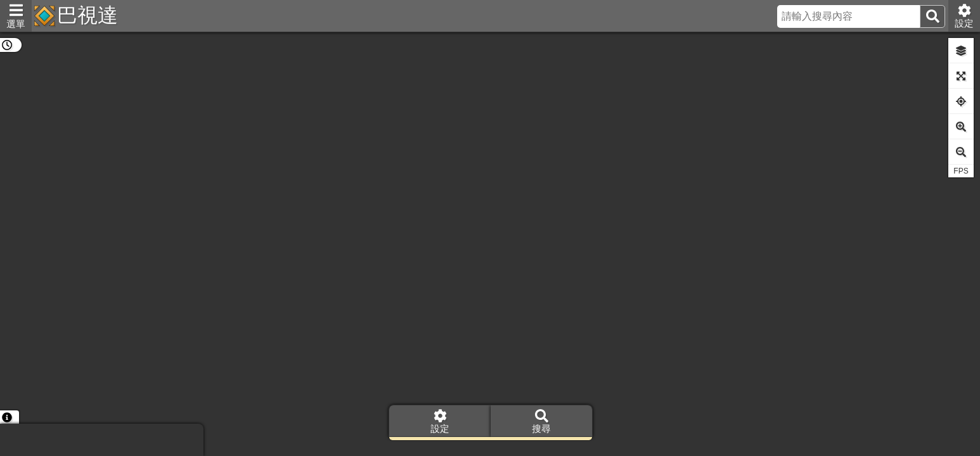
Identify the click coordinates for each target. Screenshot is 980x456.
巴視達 (87, 15)
